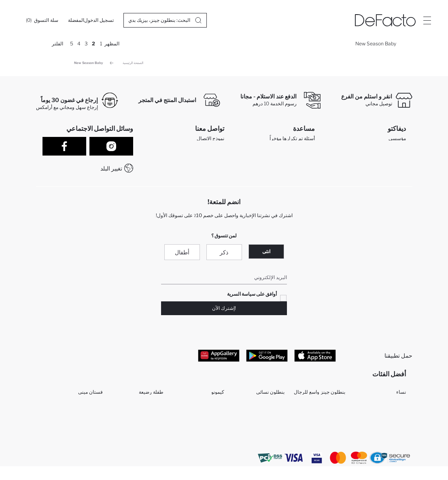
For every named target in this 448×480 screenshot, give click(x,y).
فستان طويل (90, 422)
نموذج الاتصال (210, 140)
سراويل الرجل (270, 435)
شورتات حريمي (390, 448)
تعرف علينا (395, 151)
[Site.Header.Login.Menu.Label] (427, 20)
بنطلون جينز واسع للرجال (320, 396)
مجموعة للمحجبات (145, 435)
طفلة (340, 435)
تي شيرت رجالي (268, 448)
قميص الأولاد (211, 435)
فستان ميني (90, 396)
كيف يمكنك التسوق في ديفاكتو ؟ (279, 172)
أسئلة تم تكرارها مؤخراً (292, 140)
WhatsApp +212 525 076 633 (190, 161)
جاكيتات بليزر (271, 422)
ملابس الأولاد (393, 435)
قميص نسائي (271, 409)
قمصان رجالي (210, 448)
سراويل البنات (210, 409)
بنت (402, 422)
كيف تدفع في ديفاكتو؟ (293, 182)
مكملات (95, 409)
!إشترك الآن (224, 310)
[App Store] (315, 357)
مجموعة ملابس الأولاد (203, 422)
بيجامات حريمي (330, 409)
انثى (266, 253)
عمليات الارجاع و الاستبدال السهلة (281, 151)
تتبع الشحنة (300, 162)
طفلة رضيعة (151, 396)
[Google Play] (267, 357)
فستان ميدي (151, 422)
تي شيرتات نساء (86, 448)
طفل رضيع (153, 409)
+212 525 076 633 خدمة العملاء (190, 172)
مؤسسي (397, 140)
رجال (401, 409)
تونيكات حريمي (330, 448)
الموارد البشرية (391, 161)
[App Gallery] (219, 357)
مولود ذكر (335, 422)
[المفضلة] (76, 20)
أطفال (182, 254)
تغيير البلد (111, 168)
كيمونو (218, 396)
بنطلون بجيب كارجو (144, 448)
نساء (401, 396)
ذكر (224, 254)
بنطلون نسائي (270, 396)
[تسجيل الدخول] (99, 20)
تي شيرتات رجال (86, 435)
